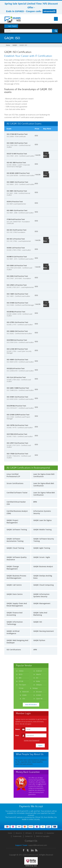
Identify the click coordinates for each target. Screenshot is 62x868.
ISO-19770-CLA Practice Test (17, 425)
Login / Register (13, 26)
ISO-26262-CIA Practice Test (17, 331)
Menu (56, 19)
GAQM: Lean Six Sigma (42, 520)
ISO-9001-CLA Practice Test (17, 210)
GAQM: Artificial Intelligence (13, 632)
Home (8, 45)
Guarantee (50, 833)
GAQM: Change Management (13, 568)
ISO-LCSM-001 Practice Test (17, 349)
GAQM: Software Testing (17, 530)
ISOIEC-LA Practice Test (16, 248)
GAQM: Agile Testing (42, 548)
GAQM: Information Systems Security (41, 595)
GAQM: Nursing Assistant (44, 631)
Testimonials (17, 836)
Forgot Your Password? (32, 740)
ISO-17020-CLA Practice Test (17, 454)
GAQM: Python (39, 640)
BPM (35, 502)
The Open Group (22, 686)
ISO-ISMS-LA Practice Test (17, 265)
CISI (24, 699)
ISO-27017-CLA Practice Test (17, 443)
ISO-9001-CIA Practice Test (17, 191)
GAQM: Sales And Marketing (40, 614)
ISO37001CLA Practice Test (17, 340)
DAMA (24, 695)
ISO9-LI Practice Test (15, 202)
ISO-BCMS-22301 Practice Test (18, 173)
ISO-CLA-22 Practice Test (16, 377)
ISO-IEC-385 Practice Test (16, 163)
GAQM (15, 45)
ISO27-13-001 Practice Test (17, 154)
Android (39, 671)
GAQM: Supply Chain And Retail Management (17, 605)
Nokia (38, 681)
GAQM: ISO (38, 622)
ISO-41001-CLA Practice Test (17, 397)
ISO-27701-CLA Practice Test (17, 322)
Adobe (21, 671)
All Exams (28, 833)
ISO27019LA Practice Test (16, 406)
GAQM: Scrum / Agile (42, 557)
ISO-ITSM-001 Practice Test (17, 134)
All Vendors (39, 833)
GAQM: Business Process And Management (16, 577)
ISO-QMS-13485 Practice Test (18, 388)
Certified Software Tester (17, 493)
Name (18, 729)
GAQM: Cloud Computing (44, 585)
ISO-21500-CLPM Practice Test (18, 415)
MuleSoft (25, 692)
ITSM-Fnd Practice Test (16, 219)
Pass (17, 735)
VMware (39, 685)
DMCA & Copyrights (43, 836)
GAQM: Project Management (12, 521)
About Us (19, 833)
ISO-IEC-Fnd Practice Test (17, 230)
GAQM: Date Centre (15, 594)
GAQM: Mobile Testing (42, 530)
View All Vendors (31, 705)
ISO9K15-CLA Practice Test (17, 257)
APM (35, 650)
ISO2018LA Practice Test (16, 312)
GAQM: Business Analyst (43, 566)
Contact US (29, 836)
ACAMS (39, 695)
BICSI (21, 674)
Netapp (35, 688)
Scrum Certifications (15, 483)
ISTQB (21, 681)
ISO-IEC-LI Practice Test (16, 239)
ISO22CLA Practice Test (16, 368)
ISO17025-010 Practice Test (17, 434)
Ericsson (39, 692)
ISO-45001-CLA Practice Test (17, 360)
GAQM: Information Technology (15, 623)
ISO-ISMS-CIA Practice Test (17, 143)
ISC (37, 678)
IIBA (20, 678)
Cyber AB (39, 699)
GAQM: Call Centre (14, 585)
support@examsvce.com (38, 845)
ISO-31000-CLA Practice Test (17, 303)
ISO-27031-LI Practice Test (17, 285)
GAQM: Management (42, 603)
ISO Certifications (14, 650)
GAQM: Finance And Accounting (14, 614)
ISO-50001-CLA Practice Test (17, 182)
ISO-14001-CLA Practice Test (17, 294)
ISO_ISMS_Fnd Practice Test (17, 276)
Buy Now (46, 155)
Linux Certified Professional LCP (13, 475)
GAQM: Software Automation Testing (15, 540)
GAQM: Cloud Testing (15, 548)
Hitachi (38, 674)
